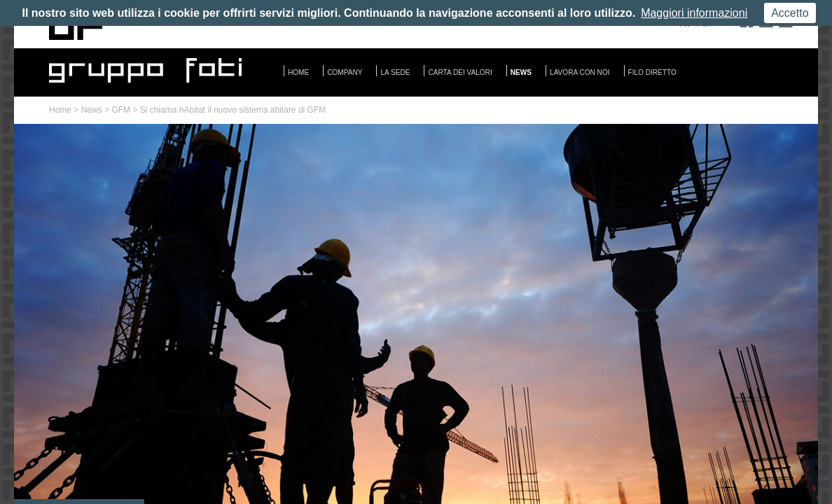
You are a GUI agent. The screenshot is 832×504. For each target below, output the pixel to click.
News (521, 72)
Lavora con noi (580, 72)
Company (345, 72)
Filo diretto (652, 72)
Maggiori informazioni (694, 13)
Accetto (790, 13)
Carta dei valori (460, 72)
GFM (121, 110)
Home (298, 72)
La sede (395, 72)
